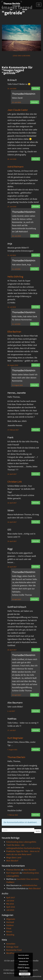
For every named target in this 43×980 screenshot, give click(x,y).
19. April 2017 (12, 567)
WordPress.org (13, 953)
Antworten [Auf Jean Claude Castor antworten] (36, 159)
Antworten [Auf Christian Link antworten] (36, 503)
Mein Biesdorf (12, 861)
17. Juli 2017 (12, 730)
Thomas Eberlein (16, 757)
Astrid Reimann (15, 167)
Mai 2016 (10, 904)
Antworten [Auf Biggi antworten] (36, 567)
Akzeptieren (25, 974)
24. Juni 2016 (12, 159)
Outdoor (10, 925)
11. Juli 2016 (12, 255)
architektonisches (30, 885)
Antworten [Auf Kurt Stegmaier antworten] (36, 749)
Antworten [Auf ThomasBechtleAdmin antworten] (35, 102)
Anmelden (11, 944)
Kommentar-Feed (14, 950)
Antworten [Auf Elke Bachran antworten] (36, 365)
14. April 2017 (12, 474)
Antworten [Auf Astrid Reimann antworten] (36, 206)
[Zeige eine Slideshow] (21, 56)
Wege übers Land (14, 857)
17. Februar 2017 (13, 430)
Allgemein (11, 919)
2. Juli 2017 (11, 711)
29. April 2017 (17, 695)
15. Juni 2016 (12, 89)
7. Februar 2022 (13, 815)
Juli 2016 (10, 901)
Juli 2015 (10, 910)
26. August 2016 (13, 365)
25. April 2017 (12, 650)
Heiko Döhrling (15, 277)
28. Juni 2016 (16, 236)
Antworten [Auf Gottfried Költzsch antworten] (36, 650)
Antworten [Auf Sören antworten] (36, 522)
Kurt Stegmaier (15, 738)
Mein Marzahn (30, 870)
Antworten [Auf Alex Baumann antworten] (36, 711)
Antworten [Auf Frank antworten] (36, 474)
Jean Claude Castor (18, 110)
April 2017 (11, 897)
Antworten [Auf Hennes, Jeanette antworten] (36, 430)
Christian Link (15, 482)
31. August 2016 (17, 385)
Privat (9, 928)
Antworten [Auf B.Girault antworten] (36, 88)
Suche (38, 831)
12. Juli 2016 (12, 307)
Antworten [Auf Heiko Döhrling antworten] (36, 307)
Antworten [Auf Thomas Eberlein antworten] (36, 815)
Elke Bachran (14, 332)
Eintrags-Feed (12, 947)
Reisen (9, 932)
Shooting (10, 935)
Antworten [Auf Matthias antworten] (36, 730)
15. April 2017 (12, 541)
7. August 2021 (12, 750)
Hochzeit (10, 922)
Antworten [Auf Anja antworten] (36, 255)
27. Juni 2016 (12, 207)
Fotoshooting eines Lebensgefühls (21, 842)
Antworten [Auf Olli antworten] (36, 541)
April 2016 (11, 907)
